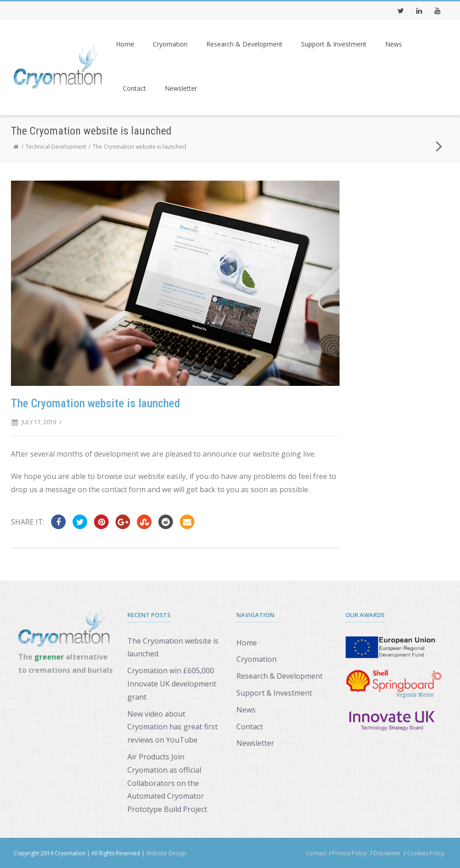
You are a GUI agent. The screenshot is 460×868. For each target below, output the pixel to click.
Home (125, 44)
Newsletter (181, 88)
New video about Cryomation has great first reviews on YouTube (172, 727)
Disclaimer (387, 853)
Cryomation (170, 44)
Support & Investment (334, 44)
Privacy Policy (350, 853)
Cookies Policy (426, 853)
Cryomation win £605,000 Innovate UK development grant (172, 684)
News (394, 44)
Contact (134, 88)
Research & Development (244, 44)
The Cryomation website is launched (173, 647)
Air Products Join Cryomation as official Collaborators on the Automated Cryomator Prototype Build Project (167, 783)
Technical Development (56, 147)
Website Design (166, 853)
